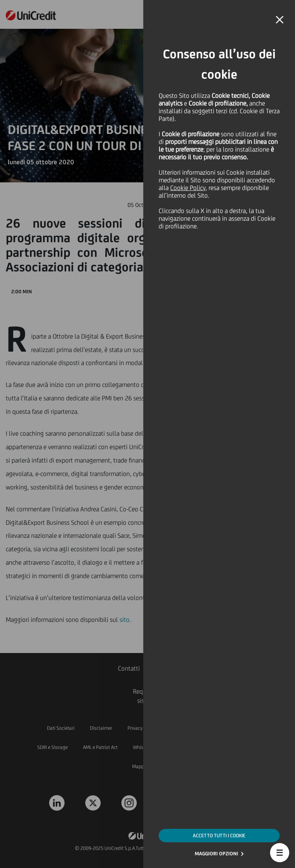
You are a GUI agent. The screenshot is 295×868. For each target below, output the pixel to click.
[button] (280, 853)
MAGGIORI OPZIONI (216, 854)
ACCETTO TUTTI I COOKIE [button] (219, 836)
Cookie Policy (188, 188)
